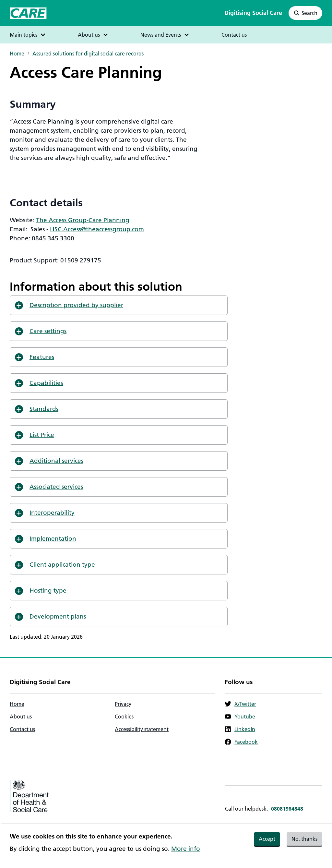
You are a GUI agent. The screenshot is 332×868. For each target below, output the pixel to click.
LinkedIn (240, 729)
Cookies (124, 717)
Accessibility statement (142, 729)
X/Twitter (240, 704)
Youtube (240, 717)
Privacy (123, 704)
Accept (267, 841)
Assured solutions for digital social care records (88, 54)
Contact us (234, 35)
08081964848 (287, 809)
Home (17, 54)
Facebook (241, 742)
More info (186, 851)
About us (21, 717)
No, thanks (304, 841)
